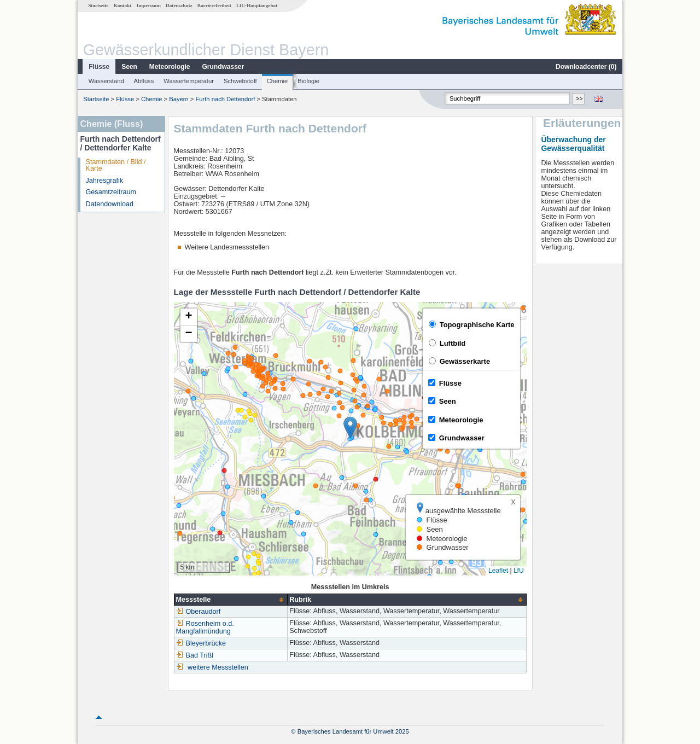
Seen (129, 67)
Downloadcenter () (586, 67)
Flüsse (99, 67)
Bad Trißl (195, 655)
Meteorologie (170, 67)
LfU (519, 571)
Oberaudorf (199, 612)
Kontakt (123, 5)
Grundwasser (223, 67)
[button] (350, 428)
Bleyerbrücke (201, 643)
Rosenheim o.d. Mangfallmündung (205, 627)
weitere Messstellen (218, 667)
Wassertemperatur (189, 81)
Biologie (308, 81)
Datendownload (110, 204)
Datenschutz (179, 5)
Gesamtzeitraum (111, 192)
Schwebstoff (240, 81)
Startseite (98, 5)
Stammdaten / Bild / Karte (116, 165)
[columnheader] (231, 600)
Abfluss (144, 81)
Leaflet (498, 571)
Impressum (149, 5)
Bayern (179, 99)
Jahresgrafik (105, 181)
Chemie (278, 81)
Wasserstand (106, 81)
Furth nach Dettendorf (225, 99)
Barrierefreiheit (214, 5)
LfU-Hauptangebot (257, 5)
